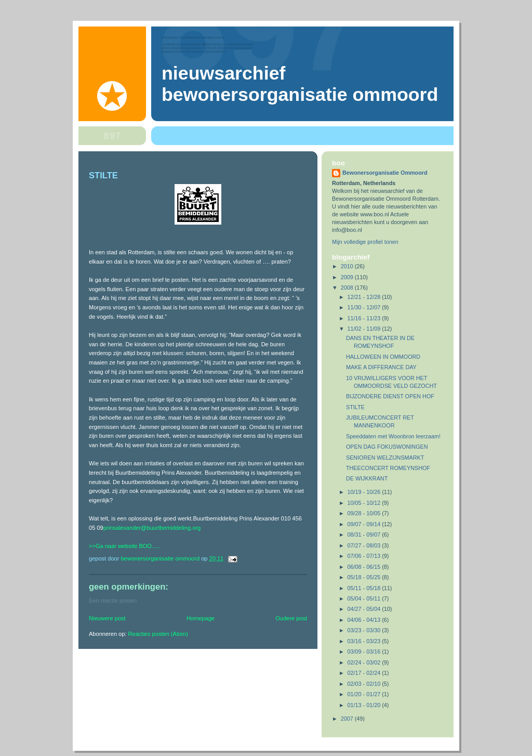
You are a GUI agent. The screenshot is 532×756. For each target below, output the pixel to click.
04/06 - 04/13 (365, 620)
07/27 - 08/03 (365, 545)
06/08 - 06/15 (365, 567)
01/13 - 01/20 (365, 705)
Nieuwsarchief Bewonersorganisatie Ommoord (300, 84)
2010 (348, 266)
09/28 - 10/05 (365, 513)
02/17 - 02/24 (365, 673)
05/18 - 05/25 (365, 577)
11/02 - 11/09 (365, 329)
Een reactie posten (113, 601)
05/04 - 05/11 (365, 598)
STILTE (355, 407)
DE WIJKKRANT (367, 478)
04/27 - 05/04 (365, 609)
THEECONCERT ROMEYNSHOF (388, 468)
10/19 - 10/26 (365, 492)
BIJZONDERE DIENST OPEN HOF (390, 396)
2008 (348, 288)
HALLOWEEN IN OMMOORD (383, 357)
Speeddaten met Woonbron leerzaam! (393, 436)
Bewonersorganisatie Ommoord (385, 173)
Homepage (201, 618)
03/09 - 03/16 (365, 651)
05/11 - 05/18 (365, 588)
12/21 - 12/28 (365, 297)
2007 (348, 719)
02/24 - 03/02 (365, 662)
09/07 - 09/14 (365, 524)
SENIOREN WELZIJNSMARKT (385, 458)
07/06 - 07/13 (365, 556)
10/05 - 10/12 (365, 503)
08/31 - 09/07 (365, 535)
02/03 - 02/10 (365, 684)
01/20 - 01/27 (365, 694)
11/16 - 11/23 (365, 318)
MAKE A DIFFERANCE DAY (381, 367)
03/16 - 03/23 (365, 641)
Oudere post (291, 618)
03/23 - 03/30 (365, 630)
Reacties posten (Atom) (158, 634)
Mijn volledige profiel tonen (365, 242)
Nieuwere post (107, 618)
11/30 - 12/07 (365, 307)
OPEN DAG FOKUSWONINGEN (387, 447)
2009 (348, 277)
